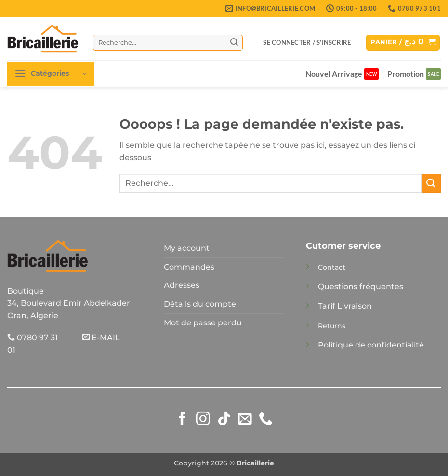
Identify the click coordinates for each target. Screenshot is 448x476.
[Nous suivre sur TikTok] (224, 420)
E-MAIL (101, 338)
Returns (332, 326)
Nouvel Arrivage (334, 73)
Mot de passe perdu (203, 323)
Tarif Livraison (345, 306)
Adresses (182, 285)
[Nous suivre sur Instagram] (203, 420)
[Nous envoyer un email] (245, 420)
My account (187, 248)
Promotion (406, 73)
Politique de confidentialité (371, 345)
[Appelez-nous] (266, 420)
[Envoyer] (234, 42)
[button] (307, 42)
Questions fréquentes (361, 287)
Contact (332, 267)
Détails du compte (200, 304)
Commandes (189, 267)
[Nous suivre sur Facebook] (182, 420)
